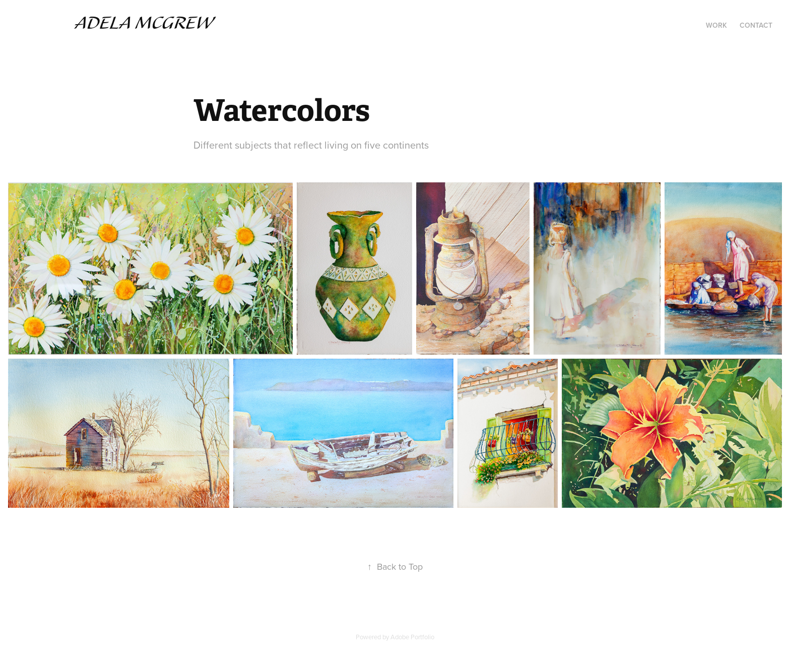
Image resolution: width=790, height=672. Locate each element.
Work (716, 25)
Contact (756, 25)
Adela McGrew (144, 23)
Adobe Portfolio (412, 637)
